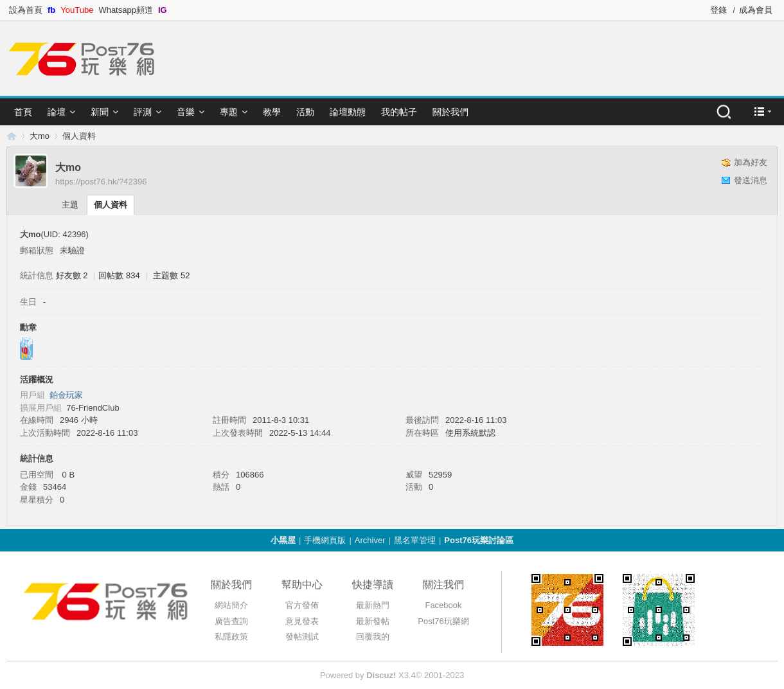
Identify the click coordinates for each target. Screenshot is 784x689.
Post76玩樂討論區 (479, 540)
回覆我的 (373, 637)
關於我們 (450, 112)
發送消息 (751, 180)
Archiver (370, 540)
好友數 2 (72, 275)
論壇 (57, 112)
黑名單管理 (415, 540)
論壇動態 (348, 112)
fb (51, 10)
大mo (40, 136)
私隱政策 (231, 637)
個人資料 (111, 205)
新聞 (100, 112)
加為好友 (751, 162)
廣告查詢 (231, 621)
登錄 (718, 10)
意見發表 (302, 621)
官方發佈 (302, 605)
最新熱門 (373, 605)
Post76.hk (12, 136)
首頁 (23, 112)
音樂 (186, 112)
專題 (229, 112)
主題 (70, 205)
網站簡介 (231, 605)
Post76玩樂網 (443, 621)
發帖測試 (302, 637)
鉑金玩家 (66, 395)
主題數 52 (171, 275)
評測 (143, 112)
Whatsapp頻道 (126, 10)
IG (163, 10)
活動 (305, 112)
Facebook (443, 605)
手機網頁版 (325, 540)
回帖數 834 (119, 275)
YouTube (77, 10)
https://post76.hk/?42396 (101, 182)
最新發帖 (373, 621)
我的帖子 (399, 112)
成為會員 (756, 10)
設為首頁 (26, 10)
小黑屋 (283, 540)
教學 (272, 112)
